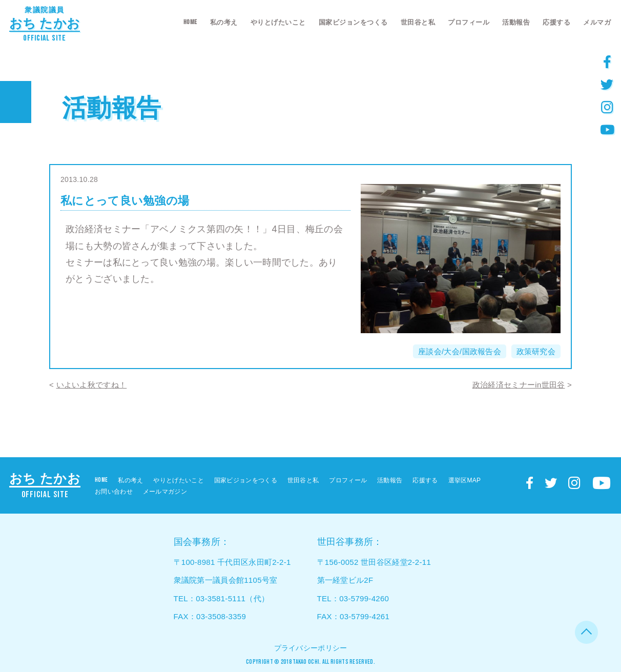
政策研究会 (536, 351)
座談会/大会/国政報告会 (460, 351)
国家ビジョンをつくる (353, 22)
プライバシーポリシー (311, 648)
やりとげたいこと (278, 22)
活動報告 (516, 22)
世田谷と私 (418, 22)
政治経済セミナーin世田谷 (519, 385)
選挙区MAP (465, 480)
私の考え (224, 22)
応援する (556, 22)
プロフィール (469, 22)
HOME (190, 22)
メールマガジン (165, 492)
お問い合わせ (114, 492)
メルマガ (597, 22)
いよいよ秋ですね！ (92, 385)
